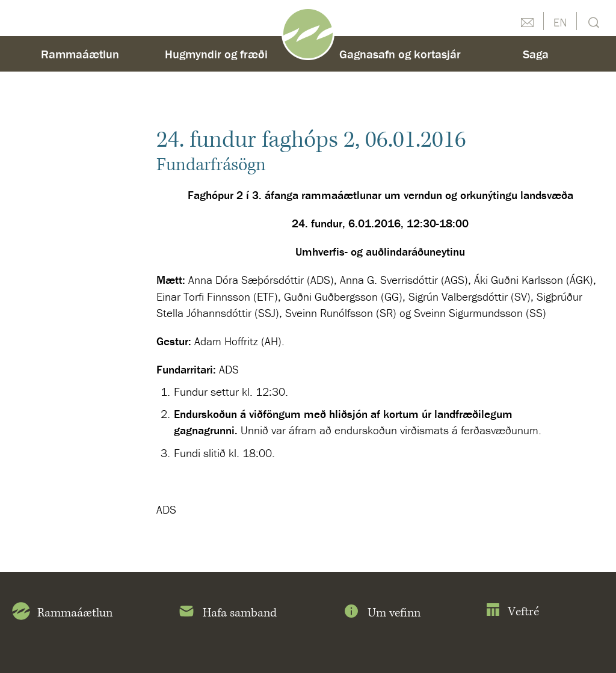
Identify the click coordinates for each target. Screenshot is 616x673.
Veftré (512, 612)
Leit (592, 21)
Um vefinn (381, 613)
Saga (536, 54)
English (560, 21)
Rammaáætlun (80, 54)
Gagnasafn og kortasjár (400, 54)
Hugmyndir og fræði (216, 54)
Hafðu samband (527, 21)
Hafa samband (227, 613)
